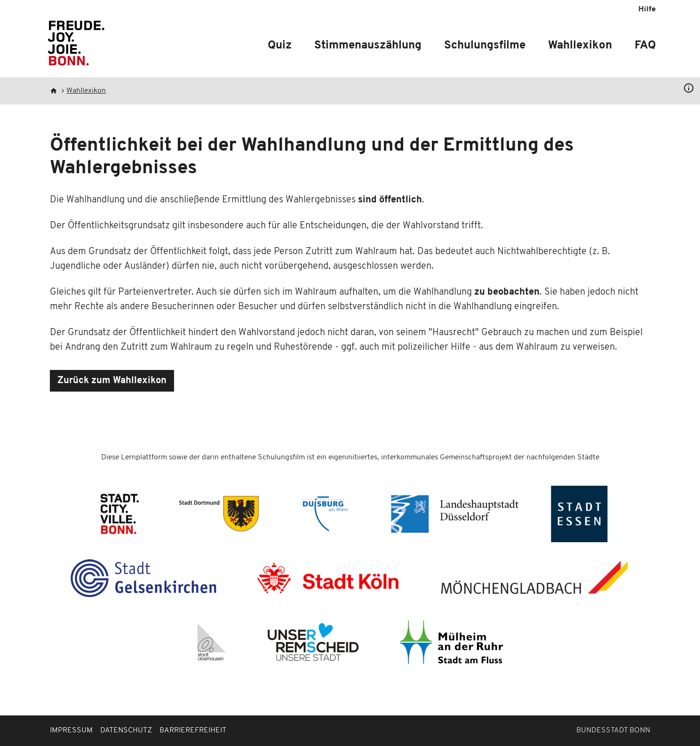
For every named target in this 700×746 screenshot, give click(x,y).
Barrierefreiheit (193, 730)
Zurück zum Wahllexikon (112, 381)
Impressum (71, 730)
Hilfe (647, 9)
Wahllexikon (580, 46)
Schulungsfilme (485, 46)
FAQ (645, 46)
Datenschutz (126, 730)
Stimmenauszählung (368, 46)
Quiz (280, 46)
